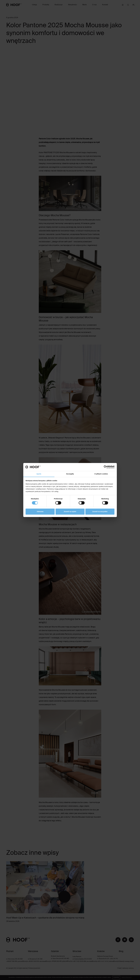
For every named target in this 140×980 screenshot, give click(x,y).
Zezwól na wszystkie (100, 511)
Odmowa (40, 511)
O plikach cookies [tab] (101, 474)
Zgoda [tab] (39, 474)
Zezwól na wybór (70, 511)
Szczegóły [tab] (70, 474)
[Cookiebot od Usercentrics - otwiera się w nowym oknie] (105, 467)
